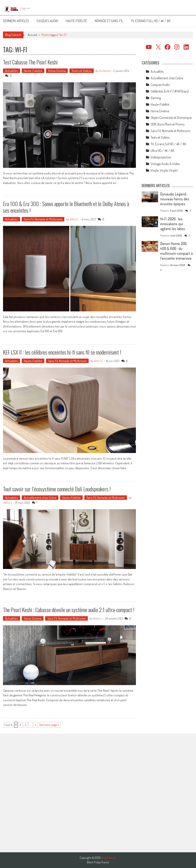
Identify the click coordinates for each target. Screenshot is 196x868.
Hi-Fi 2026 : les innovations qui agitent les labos (173, 224)
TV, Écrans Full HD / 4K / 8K (151, 21)
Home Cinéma (57, 71)
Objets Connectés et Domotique (171, 118)
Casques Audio (47, 21)
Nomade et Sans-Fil (109, 21)
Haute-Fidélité (76, 21)
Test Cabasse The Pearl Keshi (30, 62)
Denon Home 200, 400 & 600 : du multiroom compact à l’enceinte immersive (176, 251)
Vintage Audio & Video (165, 164)
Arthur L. (74, 219)
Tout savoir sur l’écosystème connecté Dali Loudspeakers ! (57, 489)
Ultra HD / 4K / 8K (162, 151)
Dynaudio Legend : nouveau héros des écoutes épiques (175, 199)
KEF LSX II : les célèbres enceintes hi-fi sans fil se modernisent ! (62, 352)
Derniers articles (16, 21)
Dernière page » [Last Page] (49, 725)
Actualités (12, 71)
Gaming (156, 98)
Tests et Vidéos (82, 71)
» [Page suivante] (35, 725)
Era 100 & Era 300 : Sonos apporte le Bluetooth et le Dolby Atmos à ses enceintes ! (66, 207)
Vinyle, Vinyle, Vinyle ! (164, 170)
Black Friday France (98, 862)
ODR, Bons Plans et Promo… (169, 124)
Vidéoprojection (161, 157)
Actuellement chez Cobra (40, 498)
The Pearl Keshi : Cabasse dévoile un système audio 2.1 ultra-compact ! (69, 610)
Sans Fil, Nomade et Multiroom (43, 219)
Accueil (32, 35)
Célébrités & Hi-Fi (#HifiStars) (170, 91)
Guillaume (105, 71)
